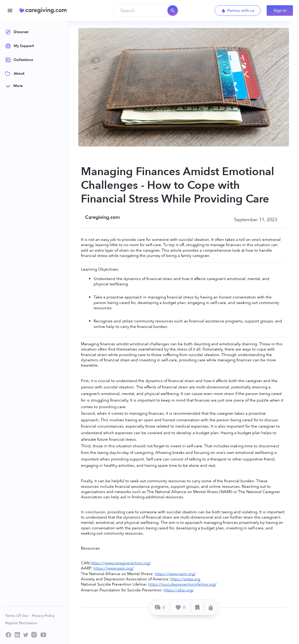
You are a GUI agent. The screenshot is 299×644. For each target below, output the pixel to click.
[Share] (211, 607)
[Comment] (160, 607)
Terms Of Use (18, 616)
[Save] (198, 607)
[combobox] (146, 11)
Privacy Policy (43, 616)
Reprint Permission (21, 623)
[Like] (181, 607)
